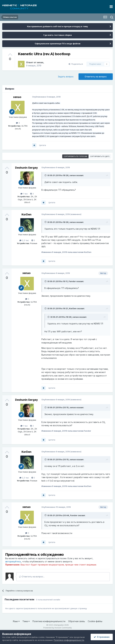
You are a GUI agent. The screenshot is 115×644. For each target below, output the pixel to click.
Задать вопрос (66, 77)
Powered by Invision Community (58, 628)
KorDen (26, 214)
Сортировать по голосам (75, 156)
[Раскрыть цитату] (46, 175)
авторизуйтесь (13, 561)
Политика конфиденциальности (49, 621)
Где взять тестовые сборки (58, 35)
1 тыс (24, 194)
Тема (26, 621)
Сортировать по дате (100, 156)
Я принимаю (102, 637)
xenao (40, 62)
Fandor (72, 281)
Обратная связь (77, 621)
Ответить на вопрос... (32, 577)
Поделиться (76, 64)
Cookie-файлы (95, 621)
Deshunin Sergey (26, 168)
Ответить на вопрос (96, 77)
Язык (16, 621)
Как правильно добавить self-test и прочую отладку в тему (58, 26)
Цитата (43, 145)
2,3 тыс (24, 240)
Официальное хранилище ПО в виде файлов (58, 44)
